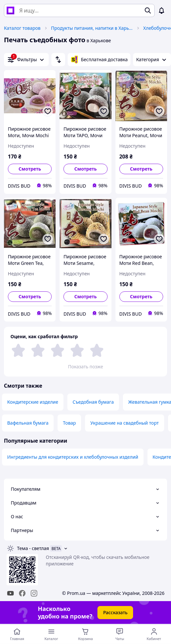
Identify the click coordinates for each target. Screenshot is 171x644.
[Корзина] (85, 634)
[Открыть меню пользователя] (154, 634)
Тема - (33, 548)
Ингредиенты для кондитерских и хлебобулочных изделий (73, 457)
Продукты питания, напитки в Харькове (92, 28)
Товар (69, 423)
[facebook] (22, 593)
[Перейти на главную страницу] (17, 634)
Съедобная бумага (93, 402)
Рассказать (115, 612)
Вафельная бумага (28, 423)
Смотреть (30, 169)
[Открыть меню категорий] (51, 634)
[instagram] (34, 593)
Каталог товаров (22, 28)
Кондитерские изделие (33, 402)
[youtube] (10, 593)
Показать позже (85, 367)
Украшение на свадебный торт (124, 423)
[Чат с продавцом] (120, 634)
